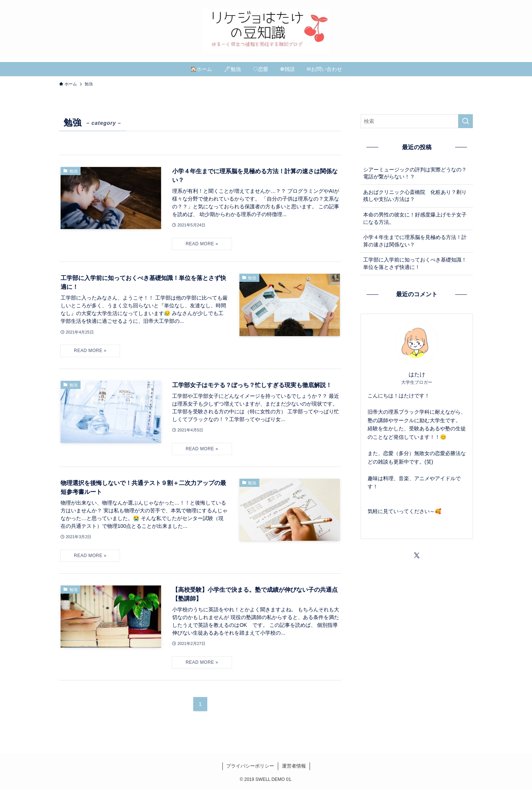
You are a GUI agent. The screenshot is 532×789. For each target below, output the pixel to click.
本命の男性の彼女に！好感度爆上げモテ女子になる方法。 (415, 218)
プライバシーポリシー (250, 766)
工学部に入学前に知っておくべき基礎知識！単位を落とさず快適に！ (415, 263)
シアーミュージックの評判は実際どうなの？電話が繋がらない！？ (415, 173)
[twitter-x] (417, 556)
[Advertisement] (417, 618)
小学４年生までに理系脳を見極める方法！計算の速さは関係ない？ (415, 241)
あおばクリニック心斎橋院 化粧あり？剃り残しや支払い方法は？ (415, 196)
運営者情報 (294, 766)
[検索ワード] (417, 121)
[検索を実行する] (465, 121)
